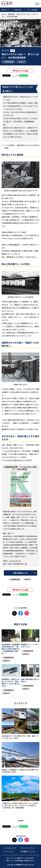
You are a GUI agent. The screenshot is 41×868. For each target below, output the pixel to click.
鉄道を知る (18, 10)
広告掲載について (28, 851)
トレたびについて (10, 848)
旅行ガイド (5, 10)
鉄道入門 (22, 62)
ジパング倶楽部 (32, 10)
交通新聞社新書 (9, 62)
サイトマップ (8, 851)
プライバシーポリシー (28, 848)
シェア (15, 76)
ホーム (4, 14)
